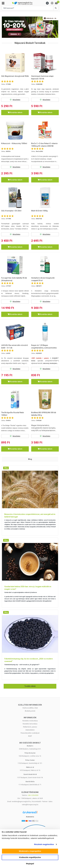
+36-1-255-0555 (33, 795)
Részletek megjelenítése (44, 844)
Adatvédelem (30, 730)
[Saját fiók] (52, 3)
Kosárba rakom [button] (15, 112)
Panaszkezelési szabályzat (30, 733)
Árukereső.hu (30, 817)
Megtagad (30, 864)
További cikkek (30, 686)
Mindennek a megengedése (30, 851)
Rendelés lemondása (30, 724)
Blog (6, 468)
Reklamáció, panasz (30, 727)
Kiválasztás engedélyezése (30, 857)
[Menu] (47, 3)
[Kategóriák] (3, 3)
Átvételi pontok (30, 711)
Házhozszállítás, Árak (30, 708)
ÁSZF (30, 736)
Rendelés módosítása (30, 721)
